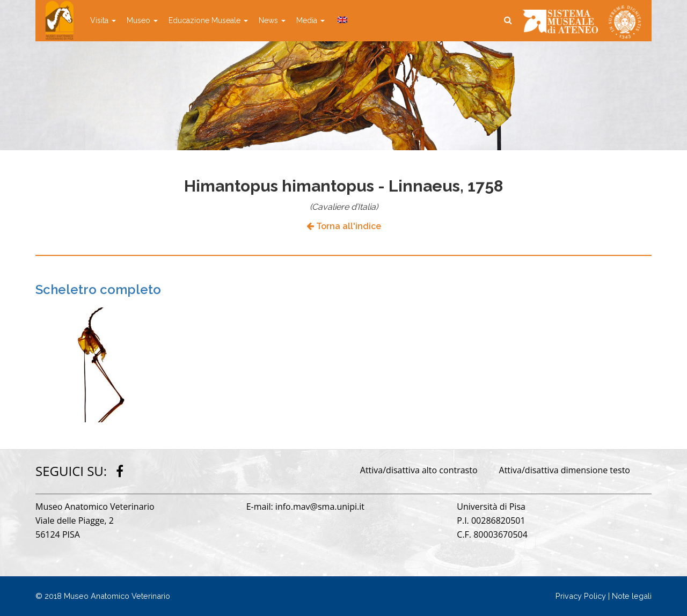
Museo (142, 20)
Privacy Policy (581, 596)
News (272, 20)
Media (310, 20)
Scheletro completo (98, 289)
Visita (103, 20)
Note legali (632, 596)
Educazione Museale (208, 20)
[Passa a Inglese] (341, 20)
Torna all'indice (344, 226)
